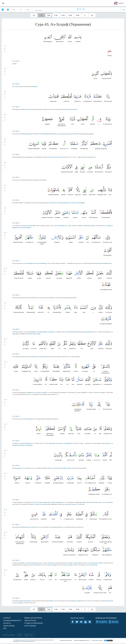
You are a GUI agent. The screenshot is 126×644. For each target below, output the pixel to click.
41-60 (63, 15)
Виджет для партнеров (33, 619)
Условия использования (66, 641)
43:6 (5, 162)
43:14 (5, 400)
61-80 (70, 15)
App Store (114, 623)
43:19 (5, 533)
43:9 (5, 233)
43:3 (5, 92)
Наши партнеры (30, 621)
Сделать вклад (9, 627)
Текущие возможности (12, 621)
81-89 (78, 15)
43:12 (5, 339)
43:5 (5, 139)
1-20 (49, 15)
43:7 (5, 185)
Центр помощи (30, 627)
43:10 (5, 269)
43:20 (5, 571)
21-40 (56, 15)
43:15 (5, 425)
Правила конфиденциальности (82, 641)
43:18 (5, 510)
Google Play (102, 623)
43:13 (5, 362)
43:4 (5, 115)
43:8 (5, 208)
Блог (5, 629)
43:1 (5, 46)
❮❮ (34, 15)
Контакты (7, 624)
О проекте (7, 619)
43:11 (5, 303)
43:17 (5, 474)
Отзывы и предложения (34, 624)
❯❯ (92, 15)
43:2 (5, 69)
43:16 (5, 451)
